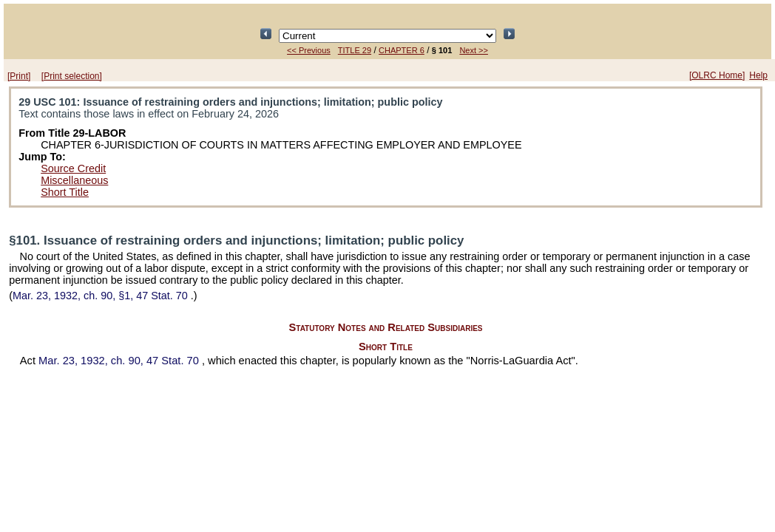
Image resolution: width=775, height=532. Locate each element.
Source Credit (73, 168)
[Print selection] (72, 76)
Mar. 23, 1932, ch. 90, (120, 361)
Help (758, 75)
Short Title (65, 192)
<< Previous (309, 50)
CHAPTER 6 (402, 50)
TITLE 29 (355, 50)
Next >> (474, 50)
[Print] (19, 76)
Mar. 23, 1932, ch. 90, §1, (102, 296)
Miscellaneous (74, 180)
